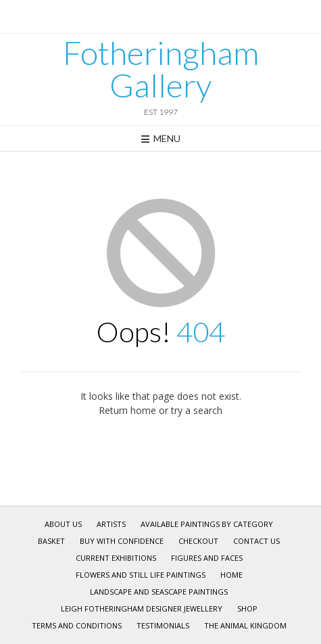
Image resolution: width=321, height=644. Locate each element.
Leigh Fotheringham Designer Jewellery (142, 608)
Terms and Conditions (77, 625)
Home (231, 575)
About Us (63, 524)
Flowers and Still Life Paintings (141, 575)
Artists (111, 524)
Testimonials (163, 625)
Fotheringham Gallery (161, 69)
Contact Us (256, 541)
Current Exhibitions (116, 558)
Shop (247, 608)
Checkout (198, 541)
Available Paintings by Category (207, 524)
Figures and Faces (207, 558)
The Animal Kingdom (245, 625)
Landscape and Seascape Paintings (159, 592)
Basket (51, 541)
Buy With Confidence (122, 541)
